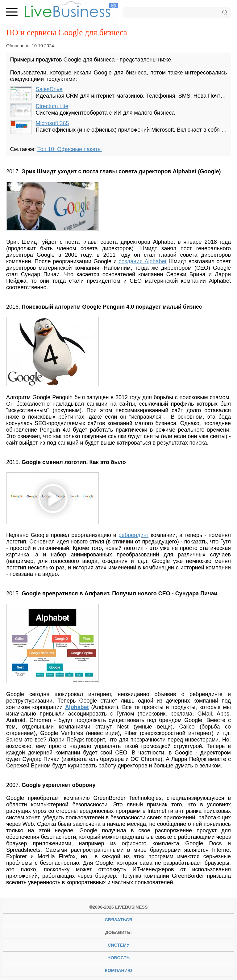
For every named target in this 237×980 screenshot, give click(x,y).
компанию (118, 970)
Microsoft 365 (52, 123)
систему (118, 945)
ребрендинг (133, 535)
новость (118, 958)
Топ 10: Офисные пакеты (70, 149)
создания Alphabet (143, 261)
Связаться (119, 920)
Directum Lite (52, 106)
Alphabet (77, 707)
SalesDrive (49, 89)
